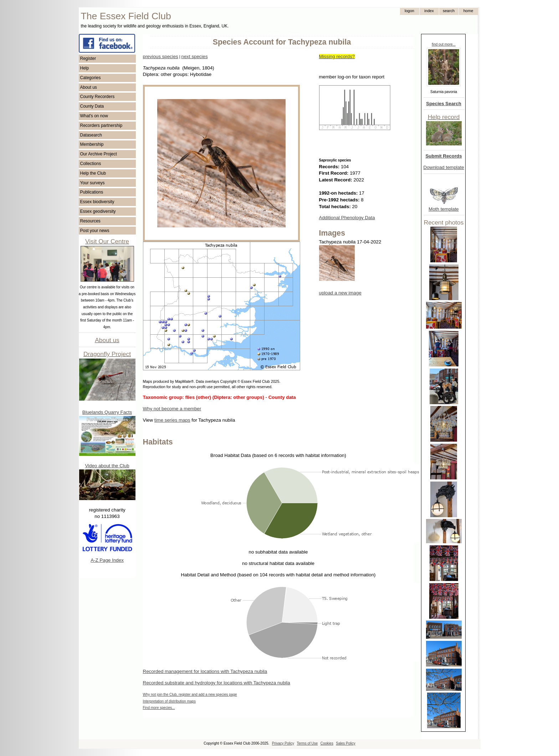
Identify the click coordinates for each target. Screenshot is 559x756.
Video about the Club (107, 466)
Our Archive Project (99, 154)
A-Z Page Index (107, 560)
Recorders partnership (101, 125)
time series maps (172, 420)
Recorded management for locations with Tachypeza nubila (205, 671)
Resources (90, 221)
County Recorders (98, 97)
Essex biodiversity (97, 202)
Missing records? (337, 56)
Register (88, 58)
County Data (92, 106)
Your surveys (93, 183)
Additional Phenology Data (347, 218)
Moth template (443, 209)
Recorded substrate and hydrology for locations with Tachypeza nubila (217, 683)
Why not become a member (172, 409)
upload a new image (340, 293)
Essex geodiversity (98, 211)
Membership (92, 144)
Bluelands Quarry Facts (107, 412)
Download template (444, 167)
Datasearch (91, 135)
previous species (161, 56)
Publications (92, 192)
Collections (91, 164)
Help (85, 68)
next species (194, 56)
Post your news (95, 231)
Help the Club (93, 173)
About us (89, 87)
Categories (91, 78)
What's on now (94, 116)
